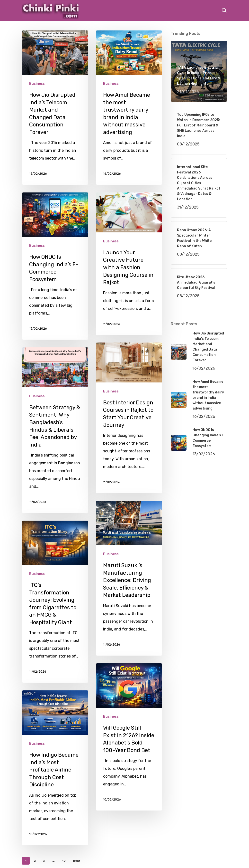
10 (64, 861)
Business (37, 84)
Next (77, 861)
